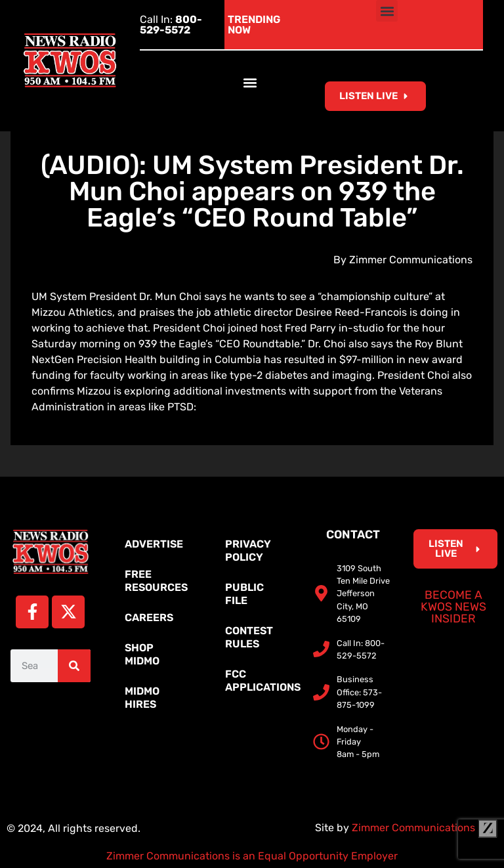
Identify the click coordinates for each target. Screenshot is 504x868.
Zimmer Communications (425, 828)
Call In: (171, 25)
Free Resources (156, 581)
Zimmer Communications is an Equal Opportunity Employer (252, 856)
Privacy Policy (248, 551)
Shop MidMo (142, 654)
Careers (149, 618)
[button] (387, 11)
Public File (244, 594)
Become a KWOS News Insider (453, 606)
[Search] (74, 666)
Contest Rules (249, 637)
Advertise (154, 544)
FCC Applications (259, 681)
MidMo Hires (142, 698)
